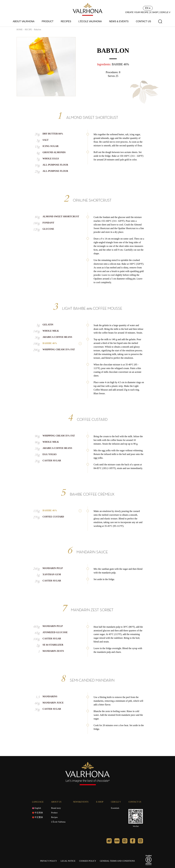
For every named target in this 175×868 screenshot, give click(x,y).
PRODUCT (48, 21)
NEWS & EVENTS (119, 21)
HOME (20, 30)
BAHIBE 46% (120, 64)
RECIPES (66, 21)
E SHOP (154, 12)
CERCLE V (165, 12)
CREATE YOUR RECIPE (137, 12)
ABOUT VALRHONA (24, 21)
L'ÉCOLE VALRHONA (90, 21)
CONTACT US (143, 21)
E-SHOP (100, 802)
